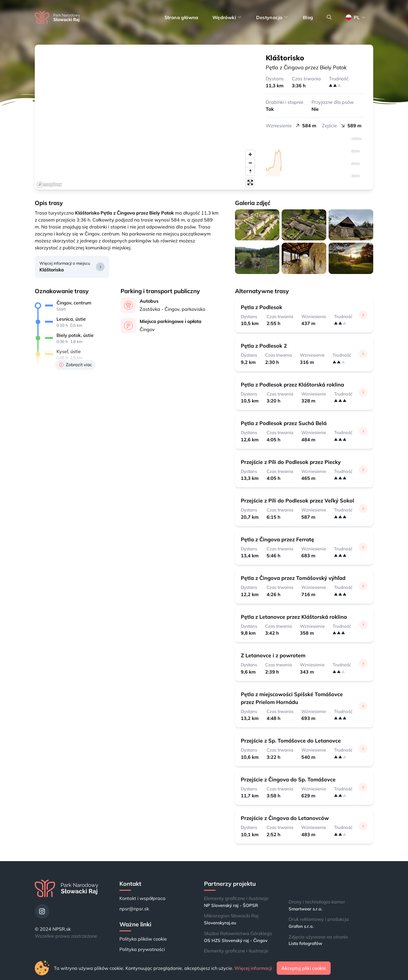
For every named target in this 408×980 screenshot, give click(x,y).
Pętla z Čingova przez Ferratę (277, 539)
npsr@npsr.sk (134, 909)
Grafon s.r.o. (301, 926)
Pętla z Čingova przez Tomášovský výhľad (293, 578)
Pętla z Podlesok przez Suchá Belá (284, 423)
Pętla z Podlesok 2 (264, 346)
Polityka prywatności (142, 949)
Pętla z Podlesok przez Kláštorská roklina (292, 385)
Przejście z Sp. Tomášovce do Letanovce (291, 741)
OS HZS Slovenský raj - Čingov (236, 940)
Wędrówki (227, 17)
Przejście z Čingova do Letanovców (285, 818)
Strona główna (182, 17)
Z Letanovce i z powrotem (273, 655)
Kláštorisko (52, 270)
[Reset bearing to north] (250, 171)
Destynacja (272, 17)
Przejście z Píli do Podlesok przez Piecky (291, 462)
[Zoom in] (250, 154)
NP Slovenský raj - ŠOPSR (231, 905)
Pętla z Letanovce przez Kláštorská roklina (294, 617)
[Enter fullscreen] (250, 183)
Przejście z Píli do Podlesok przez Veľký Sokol (297, 501)
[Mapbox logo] (49, 185)
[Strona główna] (57, 18)
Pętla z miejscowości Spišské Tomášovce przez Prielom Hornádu (292, 698)
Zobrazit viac (75, 365)
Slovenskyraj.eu (220, 923)
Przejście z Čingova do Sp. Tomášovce (288, 780)
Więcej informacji (253, 968)
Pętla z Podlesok (262, 307)
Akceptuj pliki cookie (304, 968)
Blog (308, 17)
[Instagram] (42, 911)
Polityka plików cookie (143, 939)
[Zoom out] (250, 163)
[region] (146, 117)
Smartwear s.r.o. (306, 909)
